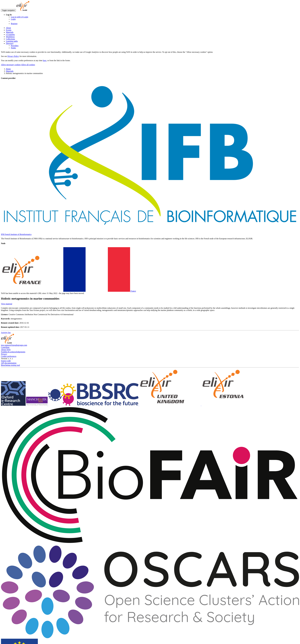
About (8, 28)
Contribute (5, 347)
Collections (10, 39)
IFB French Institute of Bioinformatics (16, 234)
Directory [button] (10, 43)
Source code (6, 361)
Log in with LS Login (20, 17)
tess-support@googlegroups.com (14, 345)
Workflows (10, 37)
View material (7, 304)
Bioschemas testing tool (10, 365)
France (69, 291)
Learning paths (12, 41)
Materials (10, 32)
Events (9, 30)
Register (14, 24)
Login (13, 19)
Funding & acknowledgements (13, 352)
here (45, 60)
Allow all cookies (28, 65)
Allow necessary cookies (11, 65)
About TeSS (6, 350)
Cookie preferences (9, 356)
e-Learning (10, 34)
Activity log (6, 333)
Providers (15, 46)
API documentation (9, 363)
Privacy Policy (13, 56)
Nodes (13, 48)
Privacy (4, 354)
